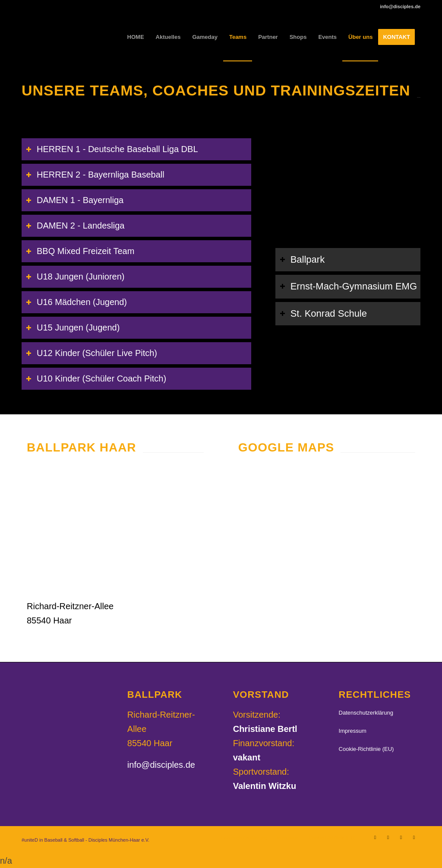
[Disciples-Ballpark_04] (115, 530)
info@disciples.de (161, 765)
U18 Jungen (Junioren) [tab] (75, 277)
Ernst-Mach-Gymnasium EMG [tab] (348, 286)
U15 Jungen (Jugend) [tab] (73, 327)
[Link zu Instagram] (375, 837)
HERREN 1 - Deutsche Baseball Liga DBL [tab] (112, 149)
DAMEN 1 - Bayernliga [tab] (75, 200)
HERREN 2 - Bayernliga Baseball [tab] (95, 175)
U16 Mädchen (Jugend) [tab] (76, 302)
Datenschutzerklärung (366, 713)
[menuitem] (136, 37)
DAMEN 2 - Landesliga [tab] (75, 226)
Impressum (353, 731)
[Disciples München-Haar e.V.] (85, 37)
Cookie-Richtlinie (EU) (366, 749)
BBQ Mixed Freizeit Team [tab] (80, 251)
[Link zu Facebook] (388, 837)
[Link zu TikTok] (401, 837)
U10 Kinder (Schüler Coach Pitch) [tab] (96, 378)
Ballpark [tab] (302, 259)
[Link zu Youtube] (414, 837)
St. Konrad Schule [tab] (323, 313)
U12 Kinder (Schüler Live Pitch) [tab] (92, 353)
